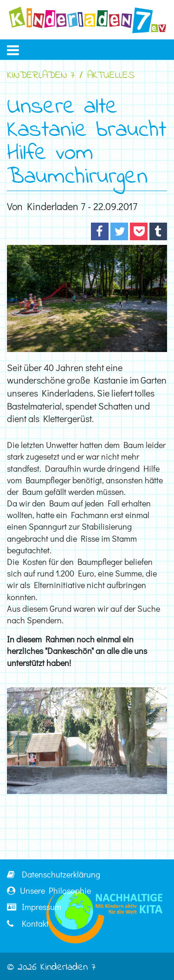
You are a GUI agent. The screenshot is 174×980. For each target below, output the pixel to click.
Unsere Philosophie (49, 890)
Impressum (34, 907)
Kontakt (28, 923)
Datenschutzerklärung (54, 874)
